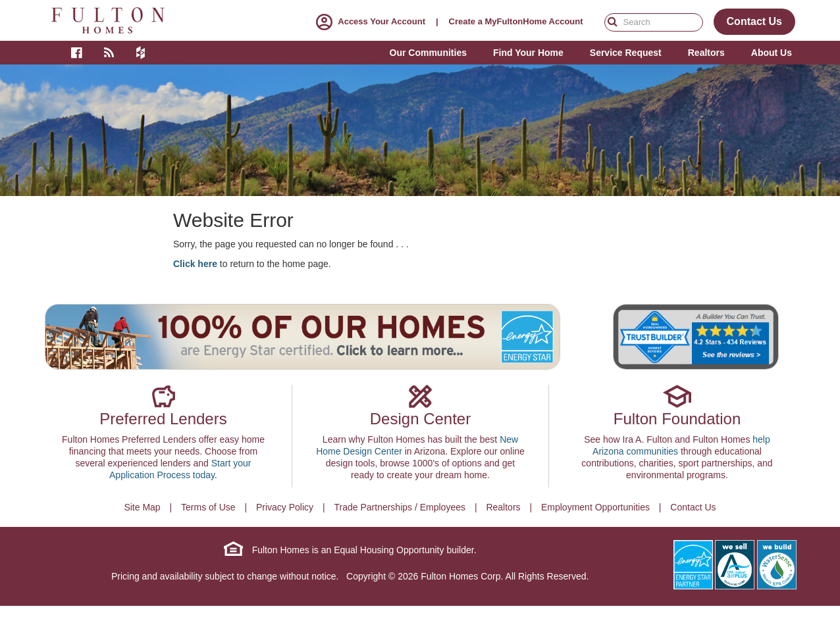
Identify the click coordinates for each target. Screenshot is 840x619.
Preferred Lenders (163, 419)
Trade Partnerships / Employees (400, 507)
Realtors (503, 507)
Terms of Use (208, 507)
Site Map (142, 507)
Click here (195, 264)
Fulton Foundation (677, 419)
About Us (772, 53)
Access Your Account (368, 21)
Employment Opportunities (595, 507)
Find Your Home (528, 53)
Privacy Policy (285, 507)
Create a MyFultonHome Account (516, 21)
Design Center (420, 419)
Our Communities (428, 53)
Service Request (626, 53)
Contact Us (693, 507)
